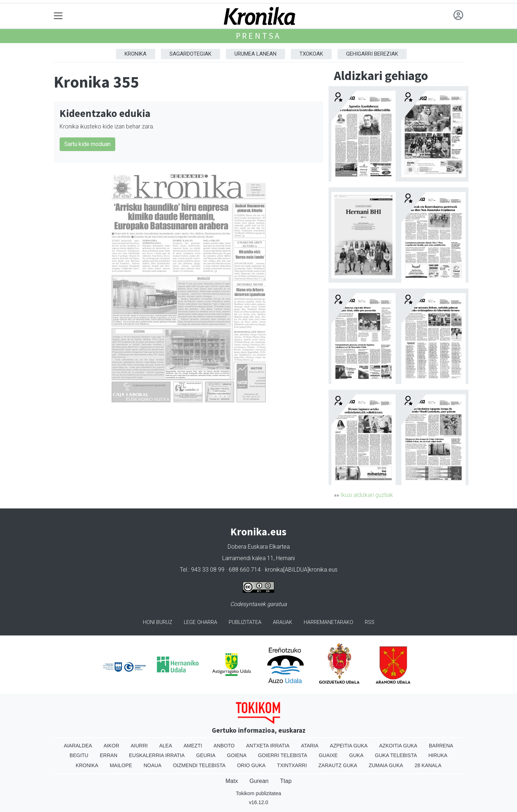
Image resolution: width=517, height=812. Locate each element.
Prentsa (259, 36)
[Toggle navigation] (58, 16)
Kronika (136, 54)
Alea (166, 746)
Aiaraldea (78, 746)
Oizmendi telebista (199, 765)
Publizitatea (245, 622)
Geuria (206, 755)
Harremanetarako (329, 622)
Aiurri (139, 746)
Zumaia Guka (386, 765)
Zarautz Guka (338, 765)
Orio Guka (251, 765)
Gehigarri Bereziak (372, 54)
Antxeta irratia (268, 746)
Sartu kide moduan (87, 144)
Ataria (310, 746)
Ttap (286, 781)
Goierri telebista (282, 755)
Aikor (111, 746)
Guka (357, 755)
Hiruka (438, 755)
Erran (109, 755)
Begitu (79, 755)
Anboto (224, 746)
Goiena (237, 755)
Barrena (441, 746)
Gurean (259, 781)
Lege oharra (201, 622)
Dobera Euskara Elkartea (259, 547)
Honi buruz (158, 622)
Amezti (193, 746)
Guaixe (328, 755)
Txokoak (311, 54)
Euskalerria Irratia (157, 755)
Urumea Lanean (255, 54)
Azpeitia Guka (349, 746)
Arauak (283, 622)
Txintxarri (292, 765)
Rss (370, 622)
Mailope (121, 765)
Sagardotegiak (190, 54)
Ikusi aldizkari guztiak (367, 495)
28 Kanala (428, 765)
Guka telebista (396, 755)
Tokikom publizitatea (258, 793)
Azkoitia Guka (398, 746)
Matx (232, 781)
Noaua (153, 765)
